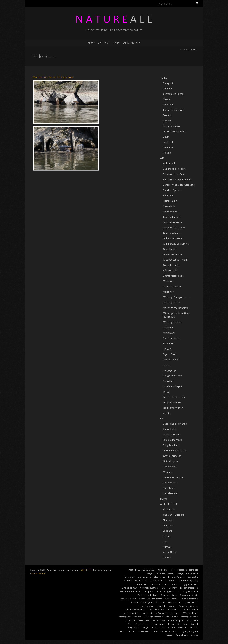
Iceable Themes (38, 573)
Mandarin (168, 472)
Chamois (168, 88)
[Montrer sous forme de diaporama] (53, 77)
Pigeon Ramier (171, 360)
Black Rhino (169, 509)
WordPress (86, 570)
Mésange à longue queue (177, 297)
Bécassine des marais (175, 424)
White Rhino (169, 552)
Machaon (168, 281)
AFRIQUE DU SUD (131, 43)
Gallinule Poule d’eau (174, 450)
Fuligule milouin (172, 591)
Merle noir (169, 292)
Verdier (167, 413)
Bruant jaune (170, 201)
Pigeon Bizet (170, 354)
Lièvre (166, 137)
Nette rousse (170, 483)
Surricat (167, 547)
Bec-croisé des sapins (175, 169)
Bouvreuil (168, 195)
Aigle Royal (169, 163)
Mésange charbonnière (176, 308)
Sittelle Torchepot (172, 386)
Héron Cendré (171, 270)
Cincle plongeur (171, 434)
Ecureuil (167, 115)
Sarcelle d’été (170, 493)
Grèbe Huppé (170, 461)
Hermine (168, 121)
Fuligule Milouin (171, 445)
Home (116, 43)
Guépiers (168, 525)
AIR (100, 43)
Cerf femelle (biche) (173, 94)
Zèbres (167, 558)
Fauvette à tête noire (174, 228)
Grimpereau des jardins (176, 244)
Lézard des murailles (174, 131)
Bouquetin (169, 83)
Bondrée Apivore (172, 190)
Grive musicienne (172, 254)
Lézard (167, 536)
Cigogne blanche (172, 217)
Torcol (166, 392)
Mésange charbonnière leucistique (161, 617)
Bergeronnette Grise (174, 174)
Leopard (168, 531)
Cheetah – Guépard (174, 515)
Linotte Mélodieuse (173, 276)
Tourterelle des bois (174, 397)
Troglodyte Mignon (173, 408)
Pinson (167, 365)
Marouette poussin (173, 477)
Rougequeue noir (172, 376)
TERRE (91, 43)
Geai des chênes (172, 233)
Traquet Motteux (172, 402)
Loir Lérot (168, 142)
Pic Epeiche (169, 343)
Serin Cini (168, 381)
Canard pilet (170, 429)
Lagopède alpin (171, 126)
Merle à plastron (172, 286)
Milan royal (169, 333)
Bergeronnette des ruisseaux (179, 185)
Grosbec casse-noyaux (176, 260)
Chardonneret (171, 212)
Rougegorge (170, 370)
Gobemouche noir (173, 238)
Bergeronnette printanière (177, 179)
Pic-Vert (167, 349)
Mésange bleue (171, 302)
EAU (107, 43)
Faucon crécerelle (173, 222)
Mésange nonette (173, 322)
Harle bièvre (170, 467)
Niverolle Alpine (171, 338)
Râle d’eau (169, 488)
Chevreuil (168, 105)
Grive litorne (170, 249)
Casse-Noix (169, 206)
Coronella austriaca (174, 110)
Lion (165, 541)
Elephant (168, 520)
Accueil (183, 50)
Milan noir (168, 327)
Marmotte (168, 147)
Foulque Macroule (173, 440)
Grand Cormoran (172, 456)
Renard (167, 153)
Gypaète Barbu (171, 265)
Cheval (167, 99)
